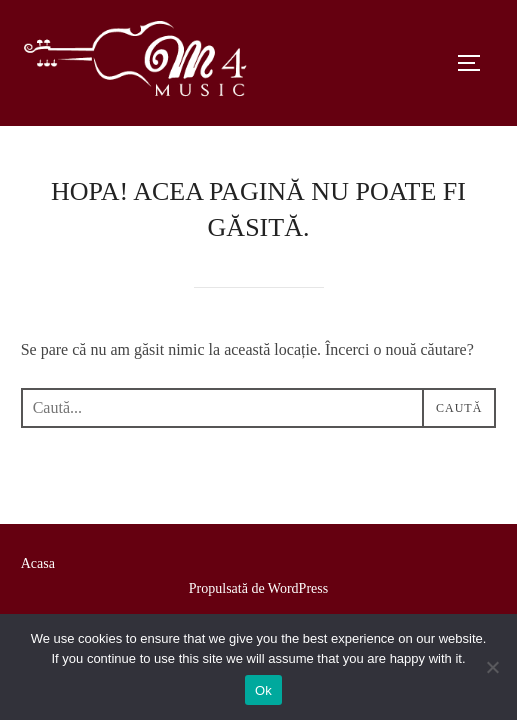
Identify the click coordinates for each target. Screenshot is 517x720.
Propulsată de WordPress (258, 588)
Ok (263, 690)
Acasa (38, 563)
